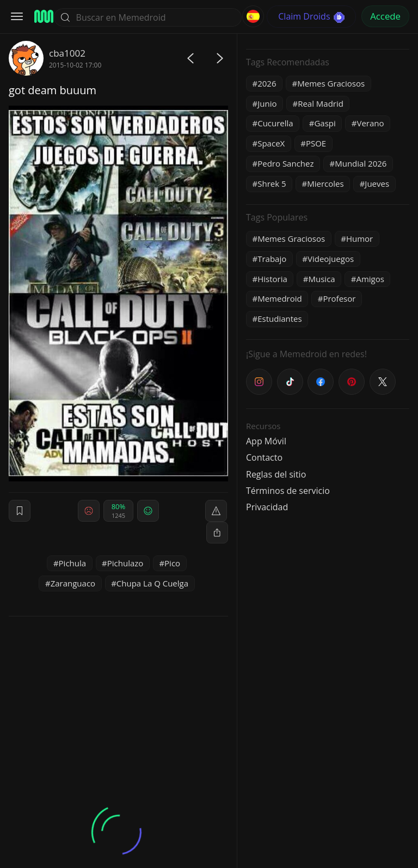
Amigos (370, 279)
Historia (272, 279)
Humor (359, 239)
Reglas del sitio (276, 474)
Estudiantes (279, 319)
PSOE (316, 143)
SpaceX (271, 143)
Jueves (377, 184)
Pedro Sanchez (285, 163)
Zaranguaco (73, 583)
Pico (172, 563)
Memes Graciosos (331, 83)
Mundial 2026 (361, 163)
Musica (322, 279)
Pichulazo (125, 563)
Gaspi (325, 123)
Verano (370, 123)
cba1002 (67, 53)
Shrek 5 (272, 184)
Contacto (264, 457)
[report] (216, 511)
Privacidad (267, 507)
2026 (267, 83)
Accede (385, 16)
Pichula (73, 563)
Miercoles (325, 184)
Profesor (339, 298)
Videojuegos (331, 259)
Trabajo (272, 259)
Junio (267, 103)
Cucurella (275, 123)
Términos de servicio (288, 491)
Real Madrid (321, 103)
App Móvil (266, 441)
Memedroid (280, 298)
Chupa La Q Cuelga (152, 583)
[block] (217, 533)
